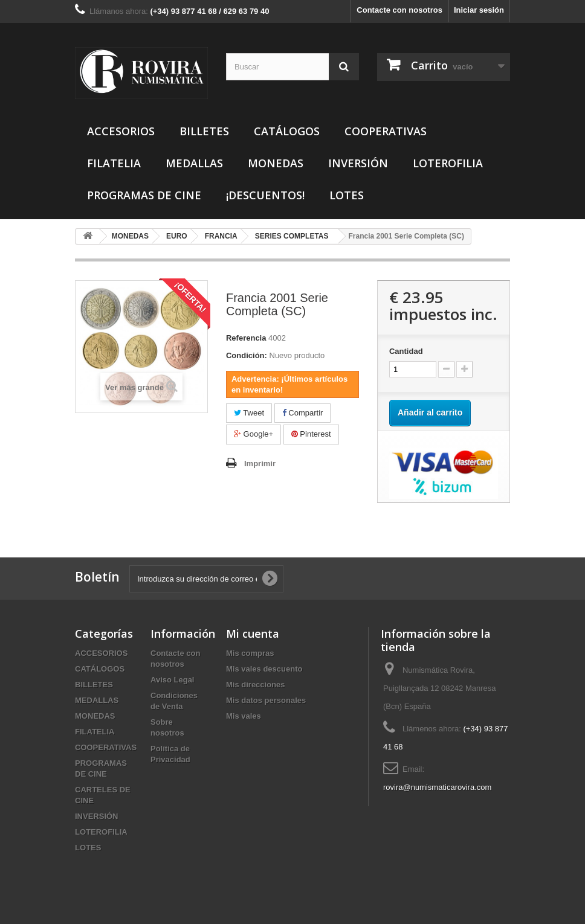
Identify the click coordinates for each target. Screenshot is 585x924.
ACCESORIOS (121, 131)
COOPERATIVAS (386, 131)
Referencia (246, 338)
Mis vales (244, 716)
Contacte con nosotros (399, 10)
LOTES (347, 195)
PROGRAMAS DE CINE (144, 195)
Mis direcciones (256, 685)
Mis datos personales (266, 700)
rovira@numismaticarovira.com (437, 787)
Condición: (247, 355)
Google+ (254, 434)
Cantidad (406, 351)
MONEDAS (276, 163)
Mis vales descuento (264, 669)
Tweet (249, 413)
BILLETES (204, 131)
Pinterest (311, 434)
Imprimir (260, 464)
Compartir (303, 413)
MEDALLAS (194, 163)
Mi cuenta (253, 634)
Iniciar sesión (479, 10)
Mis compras (250, 653)
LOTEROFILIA (448, 163)
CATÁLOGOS (287, 131)
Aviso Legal (172, 680)
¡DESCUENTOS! (265, 195)
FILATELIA (114, 163)
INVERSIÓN (358, 163)
